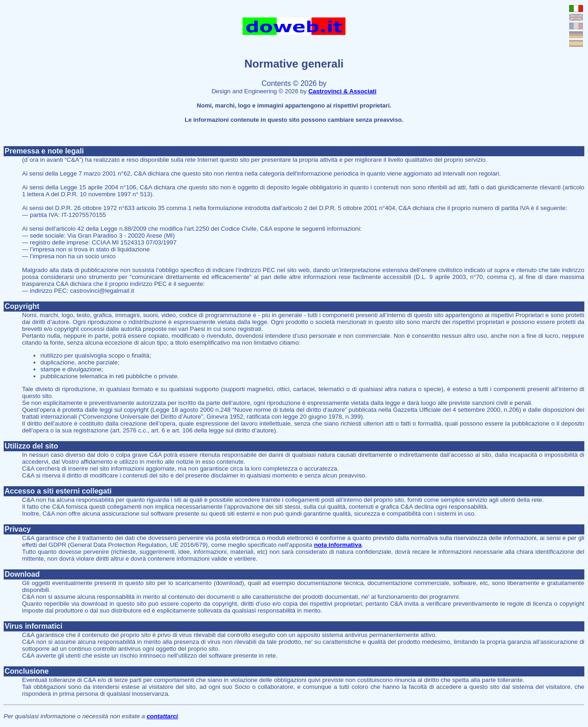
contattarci (162, 716)
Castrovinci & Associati (342, 91)
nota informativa (338, 545)
